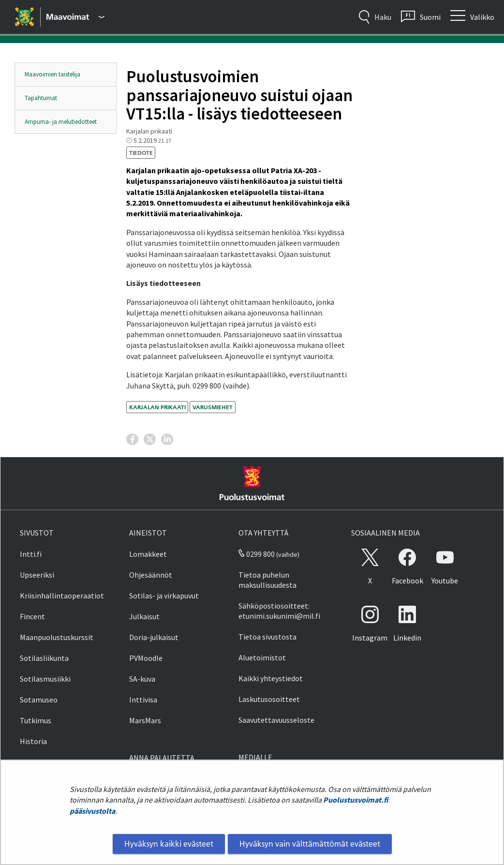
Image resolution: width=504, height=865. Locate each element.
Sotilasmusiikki (45, 679)
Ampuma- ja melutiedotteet (61, 122)
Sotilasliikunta (44, 658)
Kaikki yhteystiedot (271, 678)
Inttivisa (143, 700)
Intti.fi (31, 554)
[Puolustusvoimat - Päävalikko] (75, 17)
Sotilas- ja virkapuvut (164, 596)
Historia (33, 741)
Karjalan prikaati (157, 407)
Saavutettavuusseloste (276, 720)
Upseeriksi (37, 575)
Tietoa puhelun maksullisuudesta (267, 580)
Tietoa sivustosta (267, 637)
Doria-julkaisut (154, 637)
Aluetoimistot (262, 657)
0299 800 (256, 554)
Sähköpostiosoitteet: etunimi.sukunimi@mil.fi (279, 611)
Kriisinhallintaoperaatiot (62, 596)
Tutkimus (36, 720)
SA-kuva (142, 679)
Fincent (32, 616)
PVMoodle (146, 658)
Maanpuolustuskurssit (57, 637)
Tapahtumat (41, 98)
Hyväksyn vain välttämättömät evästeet (310, 844)
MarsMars (145, 720)
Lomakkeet (148, 554)
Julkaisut (144, 616)
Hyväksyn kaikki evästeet (169, 844)
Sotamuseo (39, 700)
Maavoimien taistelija (52, 74)
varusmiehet (213, 407)
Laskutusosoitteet (269, 699)
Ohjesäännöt (151, 575)
